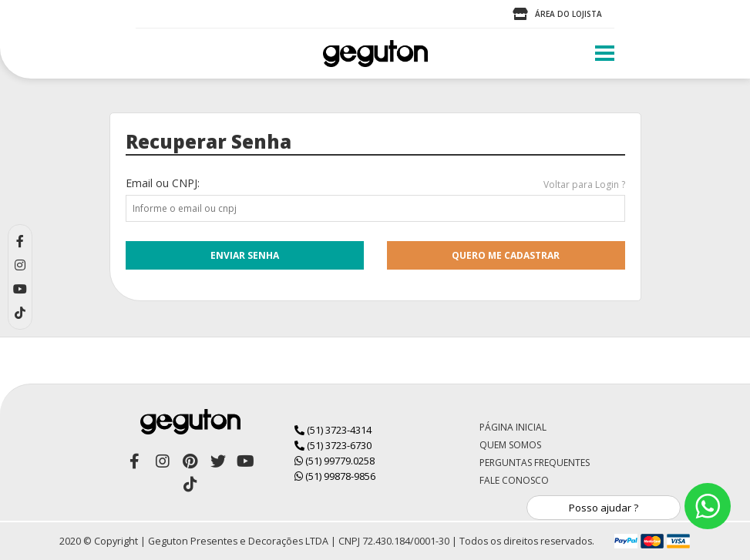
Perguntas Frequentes (535, 463)
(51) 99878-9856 (335, 476)
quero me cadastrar (506, 255)
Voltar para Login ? (584, 184)
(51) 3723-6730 (333, 445)
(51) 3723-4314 (333, 430)
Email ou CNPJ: (163, 183)
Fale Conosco (514, 480)
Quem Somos (510, 445)
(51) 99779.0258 (335, 461)
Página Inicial (513, 427)
